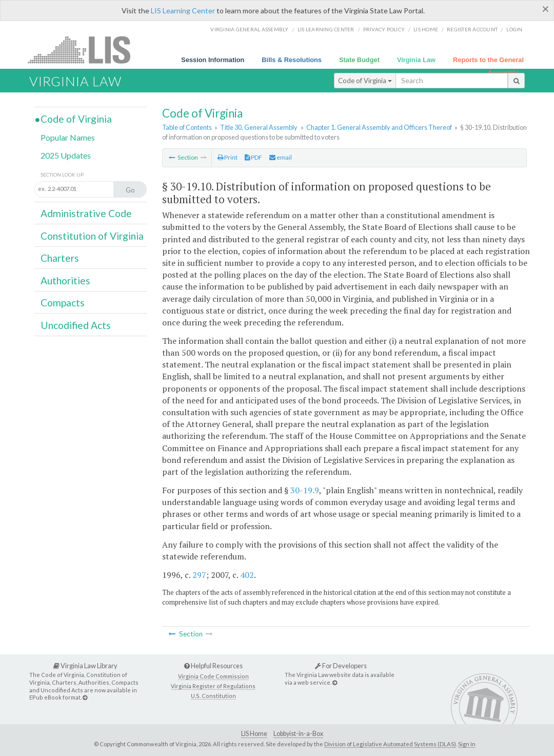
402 (247, 575)
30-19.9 (305, 490)
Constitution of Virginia (92, 236)
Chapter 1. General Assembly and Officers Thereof (379, 127)
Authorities (65, 280)
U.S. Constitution (213, 696)
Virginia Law (416, 60)
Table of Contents (187, 127)
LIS (85, 50)
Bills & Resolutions (292, 60)
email (281, 157)
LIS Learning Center (183, 11)
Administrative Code (86, 213)
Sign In (467, 744)
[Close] (546, 9)
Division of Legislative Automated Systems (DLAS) (390, 744)
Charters (60, 258)
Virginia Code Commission (213, 676)
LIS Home (254, 734)
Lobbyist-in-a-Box (298, 734)
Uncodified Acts (76, 325)
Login (514, 29)
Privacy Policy (384, 29)
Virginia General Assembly (249, 29)
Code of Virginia (365, 81)
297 (199, 575)
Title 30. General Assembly (259, 127)
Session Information (213, 60)
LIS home (426, 29)
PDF (253, 157)
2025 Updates (66, 155)
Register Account (472, 29)
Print (227, 157)
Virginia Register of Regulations (213, 686)
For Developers (341, 666)
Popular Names (68, 137)
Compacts (63, 303)
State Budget (359, 60)
